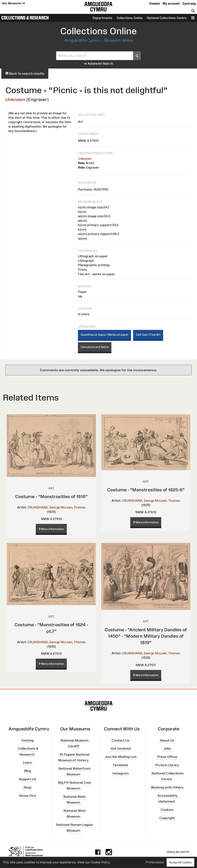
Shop (27, 787)
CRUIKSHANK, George (44, 507)
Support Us (27, 779)
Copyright (167, 818)
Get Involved (121, 748)
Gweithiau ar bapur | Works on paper (104, 335)
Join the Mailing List (121, 757)
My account (171, 3)
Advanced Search (99, 64)
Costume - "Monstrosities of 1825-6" (146, 490)
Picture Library (167, 765)
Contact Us (121, 740)
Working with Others (167, 787)
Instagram (121, 773)
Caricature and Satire (95, 347)
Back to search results (25, 74)
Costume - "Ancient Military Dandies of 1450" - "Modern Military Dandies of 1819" (146, 636)
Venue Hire (27, 796)
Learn (27, 763)
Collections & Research (25, 18)
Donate (155, 3)
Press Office (167, 757)
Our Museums (14, 3)
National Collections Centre (167, 18)
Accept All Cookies (180, 862)
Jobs (167, 748)
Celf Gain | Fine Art (148, 335)
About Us (167, 740)
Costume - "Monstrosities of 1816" (51, 496)
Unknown (15, 99)
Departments (102, 18)
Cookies (167, 810)
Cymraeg (189, 3)
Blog (28, 771)
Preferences (155, 862)
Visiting (27, 740)
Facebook (121, 765)
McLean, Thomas (73, 507)
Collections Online (130, 18)
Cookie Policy (100, 862)
